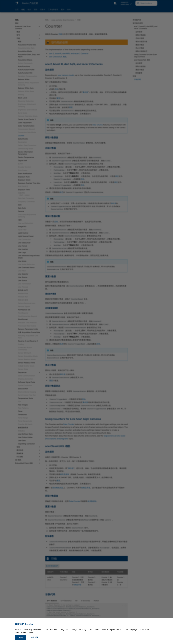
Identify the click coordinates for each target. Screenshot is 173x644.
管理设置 (34, 638)
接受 (21, 638)
